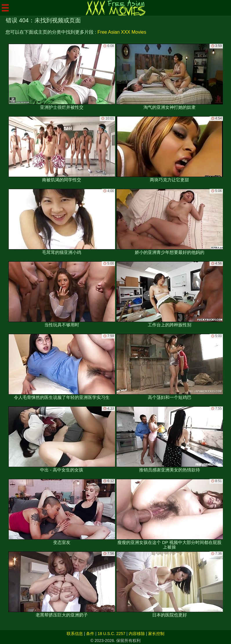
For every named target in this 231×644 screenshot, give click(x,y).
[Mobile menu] (5, 8)
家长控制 (156, 634)
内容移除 (137, 634)
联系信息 (75, 634)
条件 (90, 634)
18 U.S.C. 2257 (112, 634)
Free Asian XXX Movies (122, 32)
